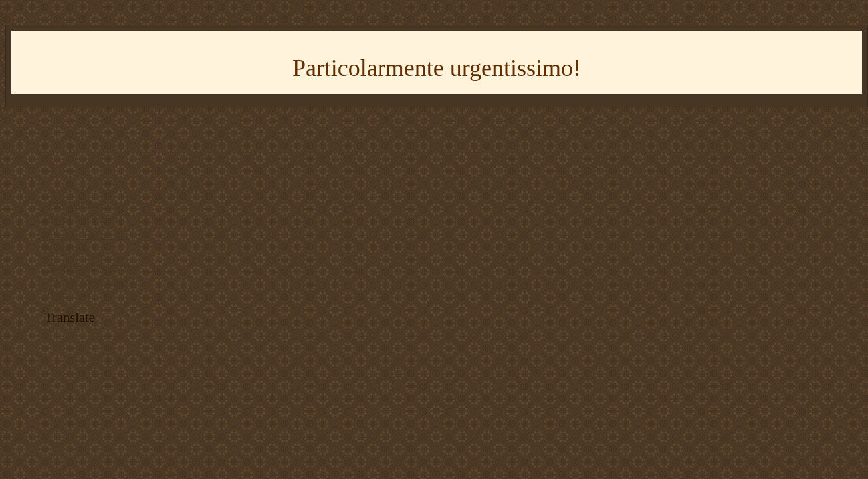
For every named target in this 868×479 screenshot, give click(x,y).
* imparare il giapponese (92, 266)
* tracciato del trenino (87, 235)
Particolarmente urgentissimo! (437, 68)
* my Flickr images (83, 220)
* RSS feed (68, 251)
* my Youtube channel (88, 205)
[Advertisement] (101, 147)
